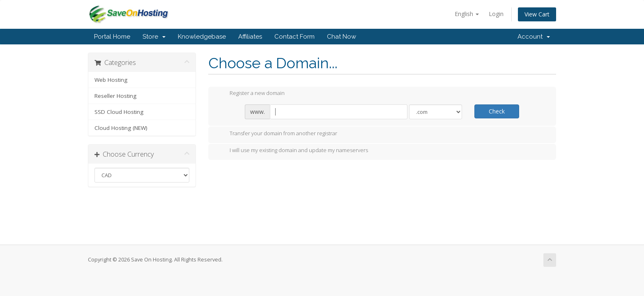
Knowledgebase (202, 37)
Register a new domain (251, 94)
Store (154, 37)
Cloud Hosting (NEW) (121, 128)
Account (534, 37)
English (467, 14)
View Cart (537, 14)
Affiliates (250, 37)
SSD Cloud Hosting (119, 112)
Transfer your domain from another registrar (277, 134)
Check (497, 111)
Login (496, 14)
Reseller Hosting (115, 96)
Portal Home (112, 37)
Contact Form (294, 37)
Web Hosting (111, 80)
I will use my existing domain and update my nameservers (292, 151)
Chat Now (342, 37)
